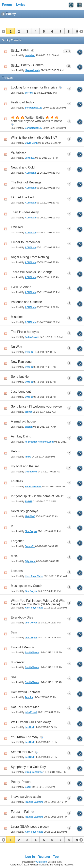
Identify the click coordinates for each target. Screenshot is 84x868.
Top (56, 857)
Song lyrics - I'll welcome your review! (37, 406)
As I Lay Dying (21, 436)
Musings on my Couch (26, 586)
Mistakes (17, 317)
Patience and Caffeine (26, 302)
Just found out (21, 392)
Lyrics (21, 5)
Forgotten (18, 541)
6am (14, 632)
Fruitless (17, 481)
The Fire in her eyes (25, 332)
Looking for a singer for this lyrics (34, 87)
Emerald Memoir (22, 647)
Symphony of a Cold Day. (29, 767)
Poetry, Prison (21, 782)
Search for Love (22, 752)
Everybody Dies (22, 617)
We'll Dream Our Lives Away (31, 722)
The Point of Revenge (26, 182)
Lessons (17, 571)
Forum (7, 5)
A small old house (23, 421)
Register (44, 857)
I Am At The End (22, 197)
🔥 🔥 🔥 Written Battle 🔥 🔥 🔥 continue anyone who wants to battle (36, 119)
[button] (10, 31)
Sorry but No (20, 377)
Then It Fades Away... (26, 212)
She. (14, 677)
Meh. (14, 556)
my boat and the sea (25, 466)
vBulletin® (41, 862)
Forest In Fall (20, 812)
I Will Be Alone (21, 287)
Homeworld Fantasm (25, 692)
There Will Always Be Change (32, 272)
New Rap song (21, 362)
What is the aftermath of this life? (34, 138)
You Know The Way (25, 737)
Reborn (16, 451)
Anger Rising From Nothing (30, 257)
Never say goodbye (25, 511)
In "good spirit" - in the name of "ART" (37, 496)
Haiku (25, 50)
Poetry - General (33, 65)
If (12, 526)
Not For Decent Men (25, 707)
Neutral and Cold (23, 167)
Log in (30, 857)
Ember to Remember (26, 242)
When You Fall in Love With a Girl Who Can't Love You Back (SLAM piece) (38, 602)
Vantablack (19, 152)
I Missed (17, 227)
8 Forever (18, 662)
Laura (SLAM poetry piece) (30, 827)
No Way (16, 347)
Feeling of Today (22, 102)
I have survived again (26, 797)
